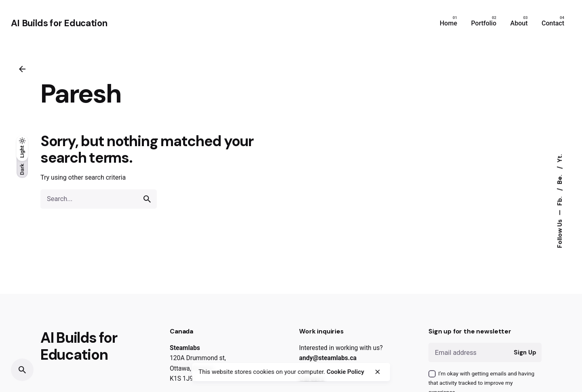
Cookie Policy (345, 372)
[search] (147, 199)
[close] (377, 372)
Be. (560, 178)
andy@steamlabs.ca (328, 358)
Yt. (560, 158)
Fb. (560, 200)
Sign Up (525, 352)
